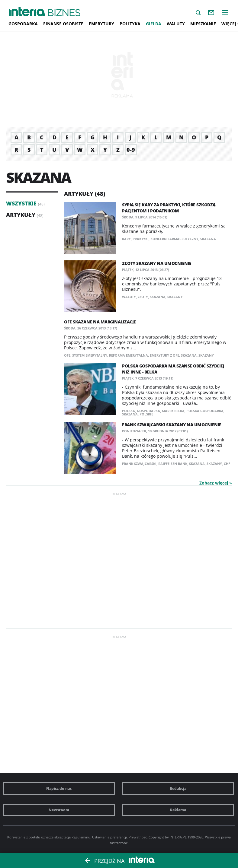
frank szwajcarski (139, 464)
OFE (67, 355)
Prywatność (138, 837)
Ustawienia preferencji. (110, 837)
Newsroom (59, 810)
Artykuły (21, 215)
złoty (143, 297)
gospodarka (148, 411)
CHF (227, 464)
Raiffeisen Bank (173, 464)
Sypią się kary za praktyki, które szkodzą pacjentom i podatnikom (169, 208)
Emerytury (101, 24)
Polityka (130, 24)
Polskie (146, 414)
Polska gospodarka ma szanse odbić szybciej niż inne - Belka (173, 369)
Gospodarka (23, 24)
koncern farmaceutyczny (174, 239)
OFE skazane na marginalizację (100, 322)
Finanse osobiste (63, 24)
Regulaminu (81, 837)
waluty (129, 297)
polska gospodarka (205, 411)
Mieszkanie (203, 24)
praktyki (141, 239)
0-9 (131, 150)
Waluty (176, 24)
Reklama (178, 810)
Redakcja (178, 789)
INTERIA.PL (178, 837)
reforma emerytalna (129, 355)
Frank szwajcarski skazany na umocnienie (172, 425)
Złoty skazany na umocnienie (157, 263)
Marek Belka (173, 411)
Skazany (175, 297)
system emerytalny (90, 355)
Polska (129, 411)
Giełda (154, 24)
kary (126, 239)
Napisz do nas (59, 789)
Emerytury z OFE (164, 355)
